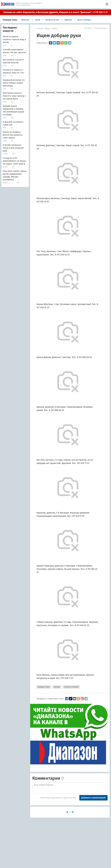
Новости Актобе (71, 687)
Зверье (57, 687)
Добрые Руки (44, 687)
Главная (40, 28)
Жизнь (47, 28)
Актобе (55, 28)
